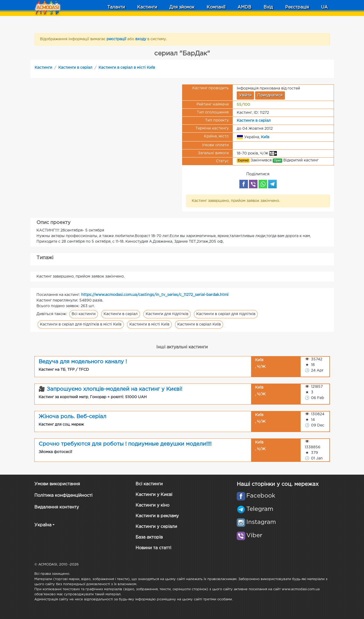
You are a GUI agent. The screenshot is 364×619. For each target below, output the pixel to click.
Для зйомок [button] (182, 7)
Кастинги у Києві (154, 495)
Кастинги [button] (147, 7)
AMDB (244, 7)
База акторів (149, 537)
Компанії (216, 7)
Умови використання (57, 484)
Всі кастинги (84, 314)
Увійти (245, 95)
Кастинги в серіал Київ (199, 324)
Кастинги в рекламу (157, 516)
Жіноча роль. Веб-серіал (72, 417)
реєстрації (117, 39)
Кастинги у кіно (152, 505)
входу (141, 39)
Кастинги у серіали (156, 527)
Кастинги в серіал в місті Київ (127, 68)
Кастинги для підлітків (167, 314)
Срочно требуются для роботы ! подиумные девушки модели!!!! (125, 444)
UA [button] (324, 7)
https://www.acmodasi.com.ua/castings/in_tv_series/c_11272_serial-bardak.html (155, 295)
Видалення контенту (57, 507)
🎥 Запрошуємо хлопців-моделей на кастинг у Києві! (111, 389)
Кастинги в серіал (75, 68)
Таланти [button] (116, 7)
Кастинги (43, 68)
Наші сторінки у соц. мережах (278, 484)
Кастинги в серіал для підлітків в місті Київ (81, 324)
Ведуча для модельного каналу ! (83, 362)
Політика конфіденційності (63, 496)
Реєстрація (297, 7)
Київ (265, 137)
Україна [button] (43, 525)
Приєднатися (270, 95)
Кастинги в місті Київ (149, 324)
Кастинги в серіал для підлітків (226, 314)
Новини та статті (153, 548)
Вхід (268, 7)
